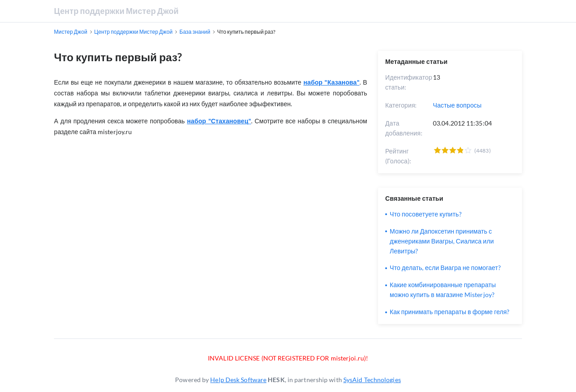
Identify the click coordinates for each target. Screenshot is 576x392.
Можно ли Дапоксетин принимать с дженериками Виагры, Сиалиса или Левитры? (442, 241)
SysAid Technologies (372, 380)
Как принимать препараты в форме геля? (450, 312)
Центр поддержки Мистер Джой (116, 11)
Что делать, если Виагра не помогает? (445, 268)
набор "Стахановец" (219, 121)
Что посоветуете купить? (426, 214)
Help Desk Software (238, 380)
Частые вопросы (457, 105)
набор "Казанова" (331, 82)
